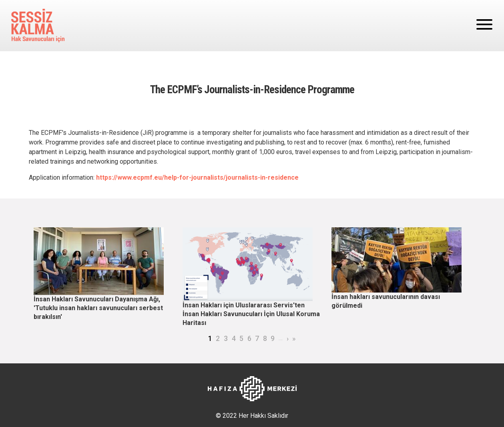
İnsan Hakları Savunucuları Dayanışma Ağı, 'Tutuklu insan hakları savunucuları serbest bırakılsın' (98, 308)
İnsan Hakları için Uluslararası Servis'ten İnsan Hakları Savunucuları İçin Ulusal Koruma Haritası (251, 314)
